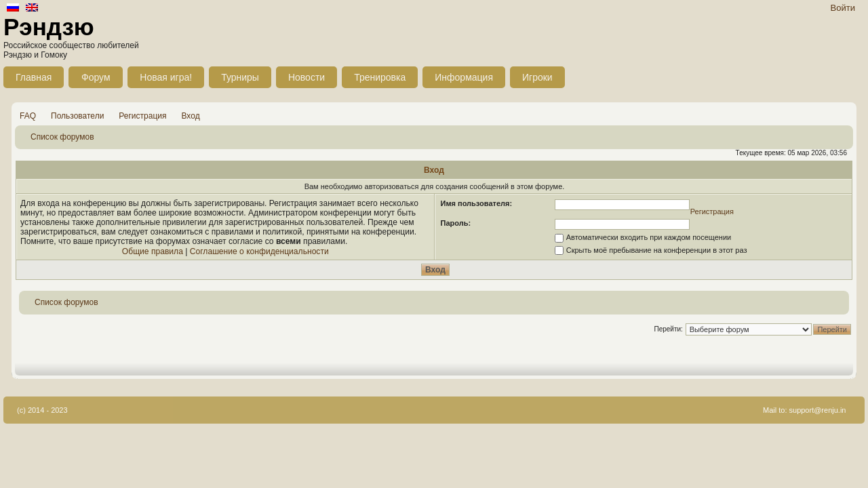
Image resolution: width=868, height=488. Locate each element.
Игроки (537, 77)
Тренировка (380, 77)
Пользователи (77, 116)
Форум (96, 77)
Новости (307, 77)
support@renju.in (818, 410)
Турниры (240, 77)
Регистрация (142, 116)
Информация (464, 77)
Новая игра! (166, 77)
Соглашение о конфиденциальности (259, 251)
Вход (191, 116)
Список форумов (62, 137)
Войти (843, 8)
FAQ (28, 116)
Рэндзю (49, 27)
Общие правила (153, 251)
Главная (34, 77)
